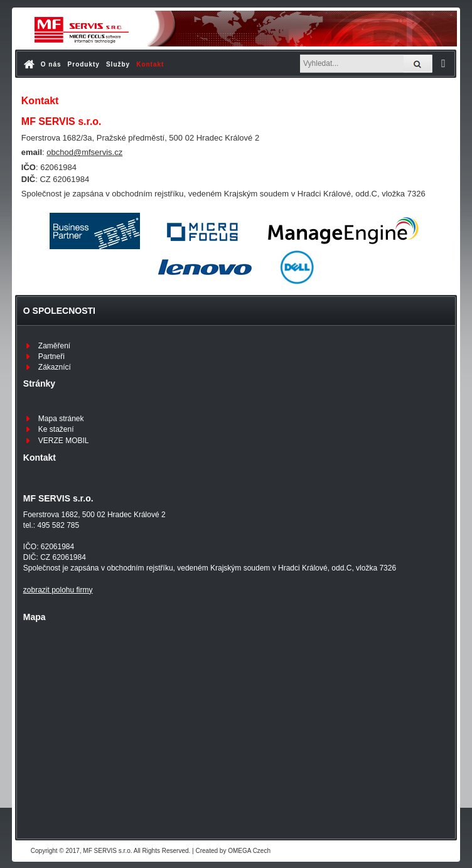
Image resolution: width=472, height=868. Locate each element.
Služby (118, 64)
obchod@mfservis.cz (84, 152)
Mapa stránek (61, 419)
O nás (51, 64)
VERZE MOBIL (64, 441)
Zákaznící (55, 367)
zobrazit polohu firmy (58, 590)
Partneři (51, 356)
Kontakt (150, 64)
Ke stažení (56, 429)
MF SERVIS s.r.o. (107, 851)
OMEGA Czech (249, 851)
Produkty (84, 64)
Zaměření (54, 346)
